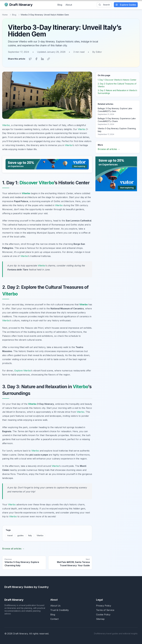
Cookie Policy (103, 614)
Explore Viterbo (23, 371)
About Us (55, 605)
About (69, 5)
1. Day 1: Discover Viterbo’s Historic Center (117, 80)
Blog (60, 5)
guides (20, 535)
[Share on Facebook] (36, 59)
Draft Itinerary (19, 5)
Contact (54, 619)
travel (10, 535)
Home (5, 15)
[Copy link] (49, 59)
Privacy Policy (104, 605)
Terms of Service (105, 610)
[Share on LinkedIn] (42, 59)
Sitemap (100, 619)
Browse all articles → (13, 548)
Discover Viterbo (37, 183)
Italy (30, 535)
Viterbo (6, 125)
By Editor (97, 52)
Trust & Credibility (60, 610)
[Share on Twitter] (30, 59)
